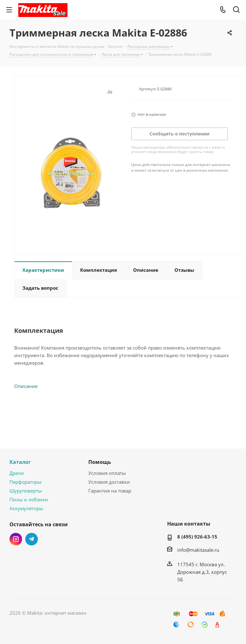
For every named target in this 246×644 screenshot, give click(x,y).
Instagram (16, 539)
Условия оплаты (107, 473)
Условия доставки (109, 482)
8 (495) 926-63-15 (197, 537)
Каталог (20, 462)
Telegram (32, 539)
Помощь (100, 462)
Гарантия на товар (110, 491)
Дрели (17, 473)
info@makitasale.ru (198, 550)
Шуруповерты (26, 491)
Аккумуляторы (26, 508)
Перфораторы (26, 482)
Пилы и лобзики (29, 499)
